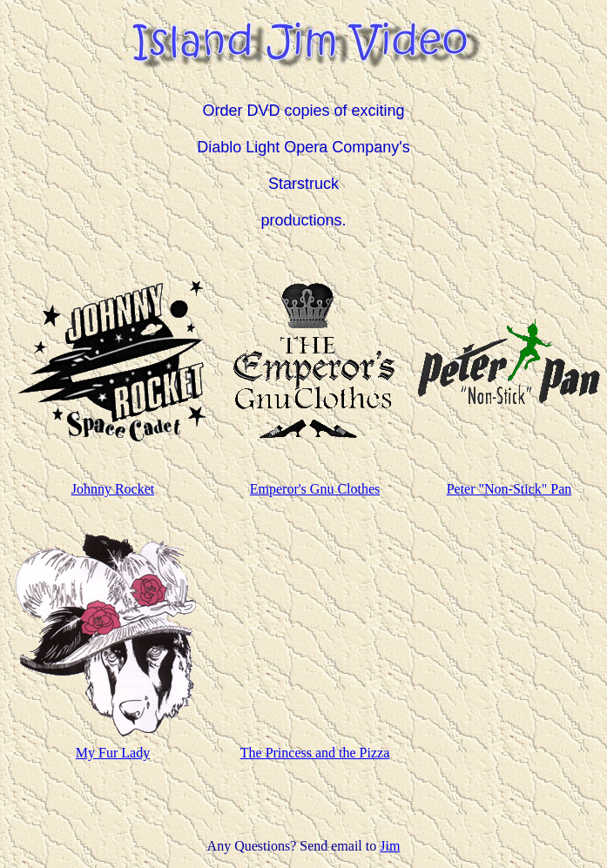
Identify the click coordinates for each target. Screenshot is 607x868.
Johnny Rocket (113, 489)
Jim (390, 846)
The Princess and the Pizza (315, 753)
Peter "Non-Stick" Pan (509, 489)
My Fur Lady (113, 753)
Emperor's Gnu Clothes (315, 489)
